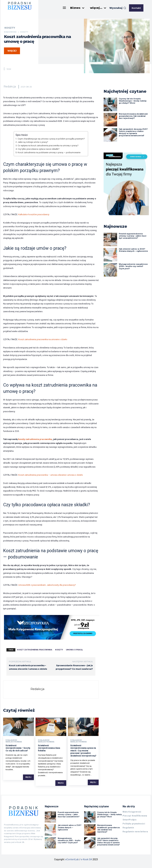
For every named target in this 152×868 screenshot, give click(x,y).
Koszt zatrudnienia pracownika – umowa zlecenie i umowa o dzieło (51, 475)
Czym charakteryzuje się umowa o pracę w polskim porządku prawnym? (51, 139)
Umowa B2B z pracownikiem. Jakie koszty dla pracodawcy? (47, 585)
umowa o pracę (74, 650)
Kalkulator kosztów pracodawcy (34, 214)
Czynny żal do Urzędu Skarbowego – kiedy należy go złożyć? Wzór (133, 101)
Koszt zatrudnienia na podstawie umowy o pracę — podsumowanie (49, 153)
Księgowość (10, 32)
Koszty (10, 28)
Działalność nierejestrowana (14, 741)
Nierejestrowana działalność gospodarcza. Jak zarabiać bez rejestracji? (133, 116)
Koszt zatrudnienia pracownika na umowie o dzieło (43, 339)
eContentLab (72, 859)
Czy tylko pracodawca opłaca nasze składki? (38, 149)
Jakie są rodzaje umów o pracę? (33, 142)
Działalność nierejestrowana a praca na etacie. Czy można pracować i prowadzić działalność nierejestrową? (83, 751)
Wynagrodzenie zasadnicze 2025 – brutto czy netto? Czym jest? (133, 266)
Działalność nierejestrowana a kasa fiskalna (49, 748)
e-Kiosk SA (86, 859)
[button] (118, 8)
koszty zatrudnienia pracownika (35, 439)
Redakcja (10, 87)
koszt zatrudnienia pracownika (35, 650)
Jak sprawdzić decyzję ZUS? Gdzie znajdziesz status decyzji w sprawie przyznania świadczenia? (133, 132)
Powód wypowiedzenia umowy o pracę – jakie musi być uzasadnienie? (133, 236)
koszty (59, 650)
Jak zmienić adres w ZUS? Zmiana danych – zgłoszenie (133, 250)
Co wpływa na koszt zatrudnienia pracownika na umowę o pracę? (48, 146)
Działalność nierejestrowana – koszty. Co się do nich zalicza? (18, 748)
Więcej (28, 777)
